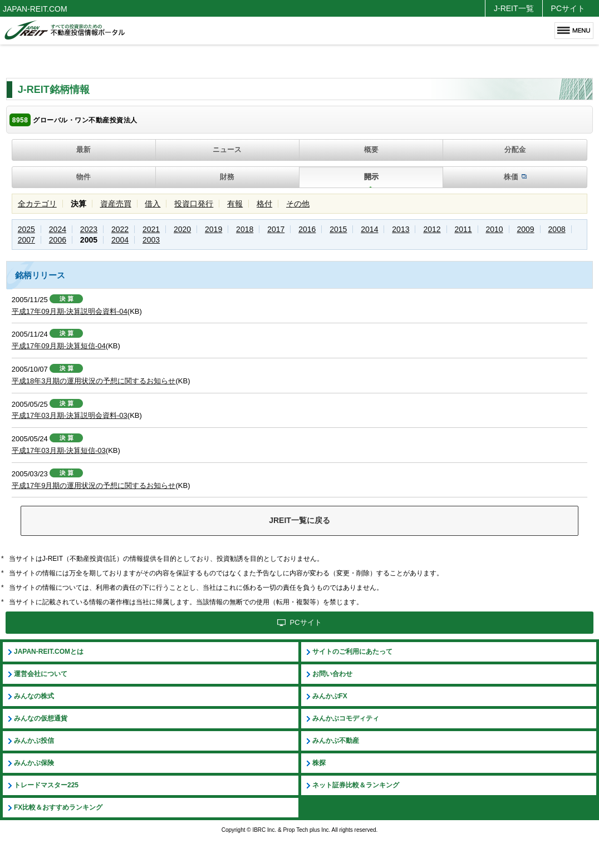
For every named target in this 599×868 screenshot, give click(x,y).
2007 (26, 240)
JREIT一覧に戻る (299, 520)
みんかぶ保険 (34, 763)
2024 (58, 229)
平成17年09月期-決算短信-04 (59, 346)
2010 (494, 229)
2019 (213, 229)
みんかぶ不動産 (336, 741)
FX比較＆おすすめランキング (58, 807)
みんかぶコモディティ (346, 718)
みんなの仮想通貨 (41, 718)
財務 (227, 177)
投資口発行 (194, 204)
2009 (526, 229)
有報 (235, 204)
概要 (371, 149)
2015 (338, 229)
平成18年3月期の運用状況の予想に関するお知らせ (94, 381)
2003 (151, 240)
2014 (369, 229)
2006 (58, 240)
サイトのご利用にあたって (352, 652)
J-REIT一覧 (514, 8)
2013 (401, 229)
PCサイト (568, 8)
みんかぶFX (330, 696)
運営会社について (41, 674)
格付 (264, 204)
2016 (307, 229)
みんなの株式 (34, 696)
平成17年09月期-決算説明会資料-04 (70, 311)
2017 (276, 229)
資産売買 (116, 204)
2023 (89, 229)
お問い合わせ (332, 674)
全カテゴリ (37, 204)
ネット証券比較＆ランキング (356, 785)
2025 (26, 229)
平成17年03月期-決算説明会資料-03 (70, 415)
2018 (245, 229)
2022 (120, 229)
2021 (151, 229)
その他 (298, 204)
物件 (84, 177)
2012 (432, 229)
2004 (120, 240)
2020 (182, 229)
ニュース (227, 149)
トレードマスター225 (46, 785)
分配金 (515, 149)
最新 (84, 149)
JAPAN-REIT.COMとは (49, 652)
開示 (371, 177)
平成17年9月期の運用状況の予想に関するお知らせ (94, 485)
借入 (153, 204)
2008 (557, 229)
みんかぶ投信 (34, 741)
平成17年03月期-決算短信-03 (59, 450)
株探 (319, 763)
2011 (463, 229)
